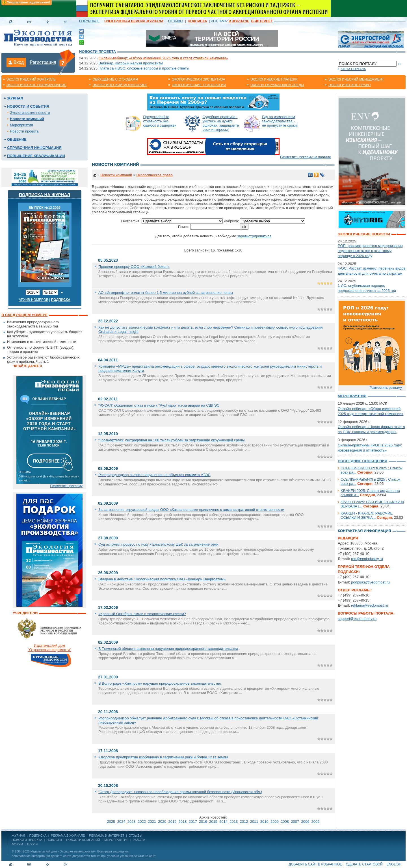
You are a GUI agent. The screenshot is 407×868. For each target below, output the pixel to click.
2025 (111, 822)
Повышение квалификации (36, 156)
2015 (213, 822)
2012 (244, 822)
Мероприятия (21, 125)
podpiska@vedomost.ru (370, 582)
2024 (121, 822)
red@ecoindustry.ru (367, 559)
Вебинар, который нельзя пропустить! (131, 63)
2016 (203, 822)
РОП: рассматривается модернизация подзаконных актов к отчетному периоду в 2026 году (370, 251)
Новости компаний (27, 119)
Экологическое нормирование (36, 85)
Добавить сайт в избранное (315, 864)
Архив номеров (33, 300)
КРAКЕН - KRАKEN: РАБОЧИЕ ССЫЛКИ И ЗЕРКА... (367, 515)
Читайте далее (26, 366)
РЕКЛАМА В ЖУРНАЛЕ (68, 836)
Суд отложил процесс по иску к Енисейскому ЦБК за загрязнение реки (158, 544)
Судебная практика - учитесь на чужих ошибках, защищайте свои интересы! (221, 123)
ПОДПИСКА (38, 836)
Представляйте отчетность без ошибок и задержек (160, 121)
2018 (183, 822)
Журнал (15, 98)
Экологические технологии (199, 85)
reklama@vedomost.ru (370, 605)
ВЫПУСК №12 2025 (45, 208)
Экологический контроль (31, 79)
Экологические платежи (274, 79)
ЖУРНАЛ (18, 836)
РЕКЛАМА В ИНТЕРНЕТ (107, 836)
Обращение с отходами (115, 79)
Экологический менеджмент (356, 79)
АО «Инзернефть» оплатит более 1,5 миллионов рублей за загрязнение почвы (166, 293)
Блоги (32, 844)
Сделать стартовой (364, 864)
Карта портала (353, 69)
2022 (142, 822)
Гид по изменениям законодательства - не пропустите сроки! (280, 121)
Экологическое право (350, 85)
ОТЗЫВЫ (176, 21)
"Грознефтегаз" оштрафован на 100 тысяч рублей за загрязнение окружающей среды (171, 440)
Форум (17, 844)
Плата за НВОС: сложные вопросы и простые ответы (144, 68)
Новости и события (28, 106)
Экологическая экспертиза (198, 79)
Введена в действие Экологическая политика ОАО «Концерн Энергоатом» (162, 579)
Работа (139, 840)
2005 (316, 822)
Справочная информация (34, 148)
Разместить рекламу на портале (306, 157)
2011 (254, 822)
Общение (17, 139)
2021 (152, 822)
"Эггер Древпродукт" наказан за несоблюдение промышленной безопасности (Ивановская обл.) (180, 792)
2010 (264, 822)
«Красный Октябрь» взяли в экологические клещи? (142, 614)
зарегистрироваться (254, 236)
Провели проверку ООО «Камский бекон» (134, 267)
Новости (54, 840)
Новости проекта (98, 52)
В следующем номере (24, 315)
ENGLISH (394, 864)
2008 (285, 822)
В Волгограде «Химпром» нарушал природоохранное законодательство (160, 683)
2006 (305, 822)
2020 (162, 822)
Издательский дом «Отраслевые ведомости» (63, 851)
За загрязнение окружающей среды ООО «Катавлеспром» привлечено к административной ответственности (191, 510)
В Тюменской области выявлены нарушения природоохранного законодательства (168, 649)
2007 (295, 822)
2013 (234, 822)
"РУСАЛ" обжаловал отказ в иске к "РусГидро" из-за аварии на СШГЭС (159, 405)
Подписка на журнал (45, 195)
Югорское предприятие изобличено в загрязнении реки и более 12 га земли (163, 757)
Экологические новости (30, 113)
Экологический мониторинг (120, 85)
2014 (223, 822)
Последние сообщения (362, 461)
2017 (193, 822)
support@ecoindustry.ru (357, 619)
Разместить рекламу (66, 486)
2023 (132, 822)
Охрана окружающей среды (277, 85)
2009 (275, 822)
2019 (172, 822)
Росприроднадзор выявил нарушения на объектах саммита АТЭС (154, 475)
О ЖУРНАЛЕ (89, 21)
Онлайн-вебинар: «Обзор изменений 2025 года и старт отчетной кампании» (163, 58)
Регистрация (43, 62)
